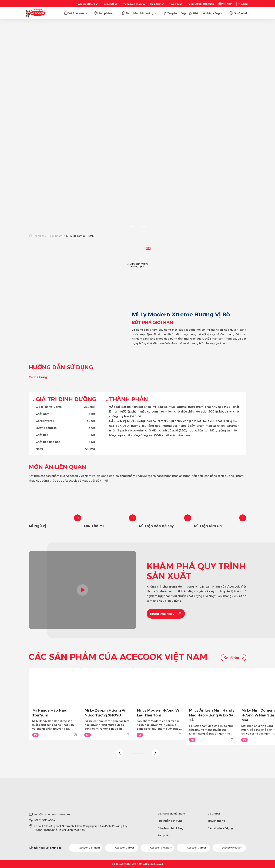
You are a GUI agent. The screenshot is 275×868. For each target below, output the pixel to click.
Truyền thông (216, 821)
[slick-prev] (132, 227)
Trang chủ (40, 236)
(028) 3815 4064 (45, 820)
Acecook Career (122, 848)
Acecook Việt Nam (85, 848)
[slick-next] (143, 227)
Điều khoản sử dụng (220, 828)
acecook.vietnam (229, 848)
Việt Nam (227, 4)
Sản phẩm (56, 236)
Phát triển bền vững (170, 821)
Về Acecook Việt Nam (171, 814)
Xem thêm (231, 658)
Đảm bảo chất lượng (170, 828)
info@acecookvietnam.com (52, 814)
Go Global (214, 814)
